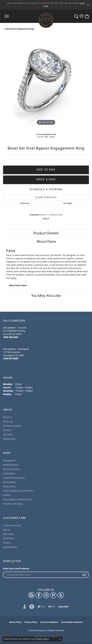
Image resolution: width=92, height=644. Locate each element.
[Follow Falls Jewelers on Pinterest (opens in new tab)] (53, 595)
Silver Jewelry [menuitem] (10, 486)
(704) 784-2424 (46, 137)
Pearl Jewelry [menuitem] (9, 482)
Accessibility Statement (72, 622)
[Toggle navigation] (7, 16)
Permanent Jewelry (12, 426)
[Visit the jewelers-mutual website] (63, 607)
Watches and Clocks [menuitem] (13, 504)
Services (7, 430)
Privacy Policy (31, 622)
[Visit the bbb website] (25, 607)
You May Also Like (46, 296)
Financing (8, 421)
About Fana (46, 242)
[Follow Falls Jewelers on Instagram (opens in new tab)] (46, 595)
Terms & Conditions (49, 622)
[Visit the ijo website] (52, 607)
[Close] (88, 5)
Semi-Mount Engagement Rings (20, 29)
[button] (76, 16)
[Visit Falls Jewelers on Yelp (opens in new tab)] (61, 595)
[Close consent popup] (60, 639)
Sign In (7, 530)
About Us (8, 417)
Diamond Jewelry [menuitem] (11, 469)
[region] (46, 83)
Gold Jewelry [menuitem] (9, 473)
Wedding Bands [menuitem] (11, 465)
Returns (68, 204)
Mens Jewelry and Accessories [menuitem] (18, 499)
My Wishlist (9, 538)
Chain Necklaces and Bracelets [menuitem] (18, 491)
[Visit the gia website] (41, 607)
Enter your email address (16, 568)
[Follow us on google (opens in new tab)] (31, 595)
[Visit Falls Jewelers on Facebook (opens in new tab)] (39, 595)
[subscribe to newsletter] (84, 575)
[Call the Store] (11, 337)
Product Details (46, 233)
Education (8, 434)
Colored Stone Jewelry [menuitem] (14, 478)
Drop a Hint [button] (46, 180)
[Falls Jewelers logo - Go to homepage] (46, 20)
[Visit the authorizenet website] (32, 607)
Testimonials (9, 439)
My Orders (8, 534)
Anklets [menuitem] (7, 495)
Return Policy (15, 622)
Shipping (25, 204)
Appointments (10, 547)
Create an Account (12, 525)
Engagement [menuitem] (9, 460)
